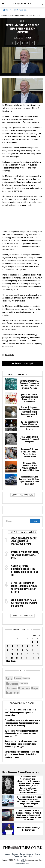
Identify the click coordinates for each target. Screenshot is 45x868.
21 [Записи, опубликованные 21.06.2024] (27, 654)
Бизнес (23, 10)
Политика (15, 854)
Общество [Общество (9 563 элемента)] (11, 688)
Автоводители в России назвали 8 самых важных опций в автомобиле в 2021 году (22, 723)
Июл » (14, 661)
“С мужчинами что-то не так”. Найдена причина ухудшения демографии (20, 712)
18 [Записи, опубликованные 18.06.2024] (12, 654)
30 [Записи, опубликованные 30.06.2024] (38, 658)
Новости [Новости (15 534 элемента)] (12, 683)
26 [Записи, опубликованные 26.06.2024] (17, 658)
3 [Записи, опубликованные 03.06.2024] (7, 646)
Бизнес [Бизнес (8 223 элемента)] (18, 678)
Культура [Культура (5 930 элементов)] (26, 678)
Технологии (18, 856)
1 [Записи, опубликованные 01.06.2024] (32, 642)
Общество (30, 854)
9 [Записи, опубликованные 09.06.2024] (37, 646)
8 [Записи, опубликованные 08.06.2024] (32, 646)
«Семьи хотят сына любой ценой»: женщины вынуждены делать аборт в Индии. (21, 744)
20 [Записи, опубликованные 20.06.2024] (22, 654)
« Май (7, 661)
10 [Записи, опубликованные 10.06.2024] (7, 650)
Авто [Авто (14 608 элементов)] (9, 678)
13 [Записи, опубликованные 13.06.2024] (22, 650)
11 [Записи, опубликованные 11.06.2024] (12, 650)
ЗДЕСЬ (23, 862)
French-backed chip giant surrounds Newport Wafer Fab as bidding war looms (22, 754)
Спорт (25, 856)
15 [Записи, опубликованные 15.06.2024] (33, 650)
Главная (7, 854)
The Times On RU (11, 10)
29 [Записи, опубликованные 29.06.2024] (33, 658)
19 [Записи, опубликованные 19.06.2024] (17, 654)
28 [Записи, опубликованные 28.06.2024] (27, 658)
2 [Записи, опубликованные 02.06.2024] (37, 642)
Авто (30, 856)
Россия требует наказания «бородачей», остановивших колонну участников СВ (21, 733)
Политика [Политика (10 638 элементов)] (24, 688)
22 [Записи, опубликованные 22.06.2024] (33, 654)
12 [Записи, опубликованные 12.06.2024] (17, 650)
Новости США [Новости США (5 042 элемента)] (24, 683)
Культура (38, 854)
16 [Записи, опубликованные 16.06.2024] (38, 650)
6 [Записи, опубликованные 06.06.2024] (22, 646)
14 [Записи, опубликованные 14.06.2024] (27, 650)
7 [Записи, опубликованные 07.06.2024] (27, 646)
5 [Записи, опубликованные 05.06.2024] (17, 646)
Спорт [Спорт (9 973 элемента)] (35, 688)
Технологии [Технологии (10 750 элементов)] (12, 692)
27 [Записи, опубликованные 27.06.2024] (22, 658)
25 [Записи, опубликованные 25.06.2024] (12, 658)
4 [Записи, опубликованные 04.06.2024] (12, 646)
